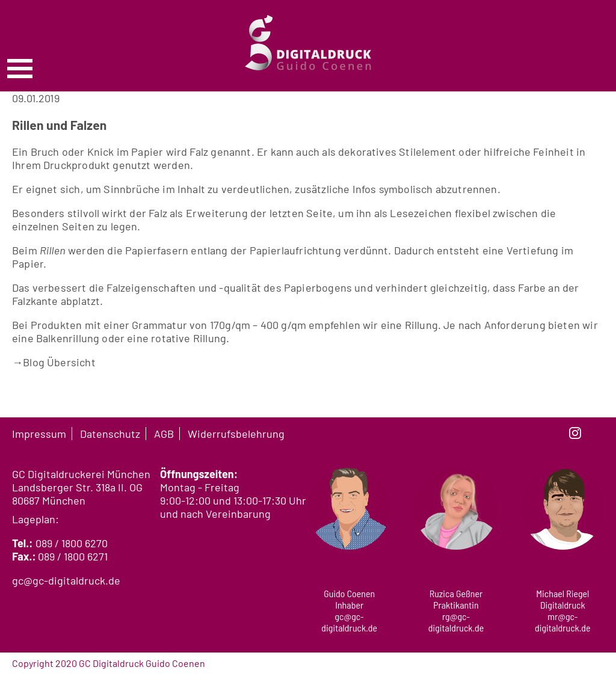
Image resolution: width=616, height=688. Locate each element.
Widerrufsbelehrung (236, 434)
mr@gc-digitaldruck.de (563, 622)
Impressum (39, 434)
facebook (552, 433)
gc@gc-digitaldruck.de (66, 580)
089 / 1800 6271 (73, 556)
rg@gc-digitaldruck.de (456, 622)
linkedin (598, 433)
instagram (575, 433)
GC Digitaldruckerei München (81, 474)
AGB (164, 434)
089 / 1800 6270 (72, 543)
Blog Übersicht (54, 362)
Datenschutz (110, 434)
